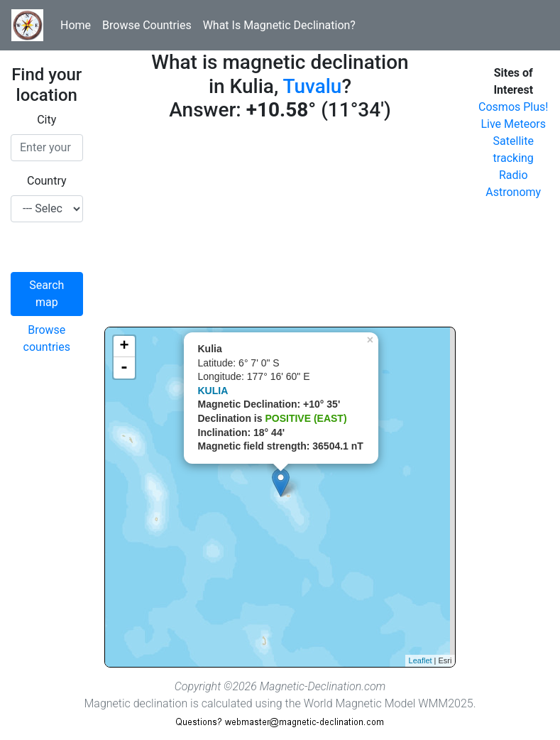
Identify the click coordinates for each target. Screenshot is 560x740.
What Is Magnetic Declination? (279, 25)
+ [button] (124, 347)
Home (76, 25)
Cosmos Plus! (513, 107)
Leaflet (421, 660)
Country (47, 181)
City (46, 120)
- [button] (124, 368)
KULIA (213, 391)
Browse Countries (147, 25)
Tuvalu (312, 86)
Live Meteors (513, 124)
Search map (46, 294)
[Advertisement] (280, 227)
